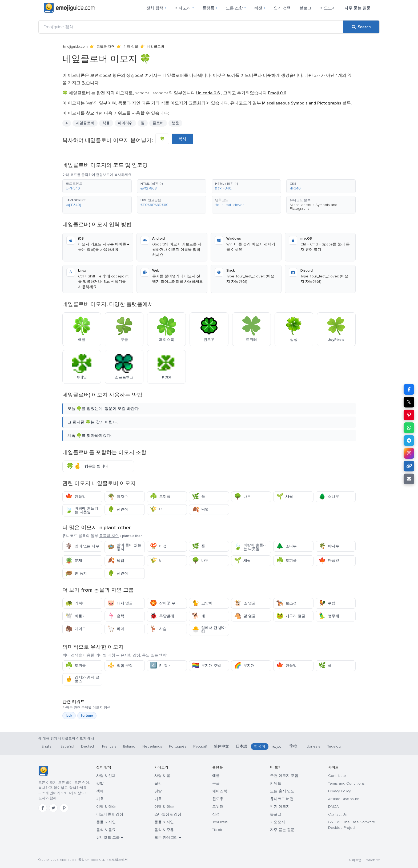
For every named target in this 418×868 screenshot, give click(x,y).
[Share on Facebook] (409, 389)
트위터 (218, 807)
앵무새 (329, 616)
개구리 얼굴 (291, 616)
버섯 (158, 546)
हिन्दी (293, 746)
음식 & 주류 (164, 830)
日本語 (242, 746)
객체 (100, 791)
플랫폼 (210, 8)
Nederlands (152, 746)
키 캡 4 (160, 666)
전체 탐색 (156, 8)
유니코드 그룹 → (110, 837)
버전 (260, 8)
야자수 (118, 497)
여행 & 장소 (106, 807)
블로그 (305, 8)
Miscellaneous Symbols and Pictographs (313, 207)
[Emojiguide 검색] (191, 27)
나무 (242, 497)
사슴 (158, 629)
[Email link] (409, 479)
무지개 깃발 (206, 666)
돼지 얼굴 (120, 603)
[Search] (361, 27)
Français (109, 746)
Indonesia (312, 746)
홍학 (116, 616)
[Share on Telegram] (409, 441)
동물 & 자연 (106, 822)
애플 (216, 776)
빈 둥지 (76, 573)
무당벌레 (162, 616)
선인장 (118, 509)
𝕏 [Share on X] (409, 402)
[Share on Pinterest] (409, 415)
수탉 (327, 603)
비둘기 (76, 616)
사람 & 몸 (162, 776)
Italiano (129, 746)
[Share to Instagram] (409, 453)
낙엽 (200, 509)
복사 (182, 139)
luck (69, 716)
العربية (277, 746)
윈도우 (218, 799)
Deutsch (88, 746)
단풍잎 (76, 497)
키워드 (276, 783)
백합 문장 (120, 666)
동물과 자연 (106, 47)
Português (178, 746)
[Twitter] (53, 808)
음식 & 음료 (106, 830)
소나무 (329, 497)
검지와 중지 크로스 (82, 679)
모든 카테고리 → (168, 837)
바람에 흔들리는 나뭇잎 (82, 510)
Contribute (337, 776)
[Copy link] (409, 466)
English (48, 746)
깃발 (100, 783)
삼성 (216, 814)
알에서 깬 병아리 (209, 630)
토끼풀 (160, 497)
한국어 (260, 746)
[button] (97, 186)
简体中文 (222, 746)
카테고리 (184, 8)
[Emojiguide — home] (70, 8)
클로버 (158, 123)
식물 (106, 123)
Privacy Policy (339, 791)
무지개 (244, 666)
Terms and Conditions (346, 783)
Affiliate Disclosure (344, 799)
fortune (87, 716)
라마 (116, 629)
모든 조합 (236, 8)
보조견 (286, 603)
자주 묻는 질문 (357, 8)
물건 (158, 783)
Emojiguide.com (75, 47)
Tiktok (217, 830)
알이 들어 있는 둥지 (124, 547)
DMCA (333, 807)
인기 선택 (282, 8)
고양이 (202, 603)
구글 (216, 783)
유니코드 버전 (282, 799)
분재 (74, 561)
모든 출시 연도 (282, 791)
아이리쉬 (125, 123)
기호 (100, 799)
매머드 (76, 629)
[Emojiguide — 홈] (43, 771)
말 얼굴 (245, 616)
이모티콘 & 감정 (110, 814)
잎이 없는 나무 (82, 546)
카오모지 (328, 8)
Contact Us (337, 814)
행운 (175, 123)
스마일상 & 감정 (168, 814)
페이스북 (220, 791)
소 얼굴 (245, 603)
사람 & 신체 (106, 776)
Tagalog (334, 746)
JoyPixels (220, 822)
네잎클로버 (85, 123)
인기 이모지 (280, 807)
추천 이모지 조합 (284, 776)
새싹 (285, 497)
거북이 (76, 603)
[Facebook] (43, 808)
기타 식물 (131, 47)
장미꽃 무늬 (164, 603)
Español (67, 746)
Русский (200, 746)
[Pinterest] (64, 808)
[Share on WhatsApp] (409, 428)
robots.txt (373, 860)
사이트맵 (355, 860)
